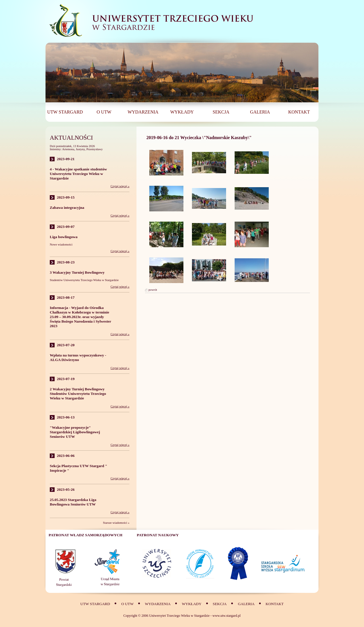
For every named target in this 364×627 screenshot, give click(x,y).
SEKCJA (220, 604)
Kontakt (275, 604)
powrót (153, 290)
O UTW (127, 604)
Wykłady (192, 604)
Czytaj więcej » (120, 186)
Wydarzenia (158, 604)
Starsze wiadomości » (116, 523)
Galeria (247, 604)
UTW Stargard (95, 604)
